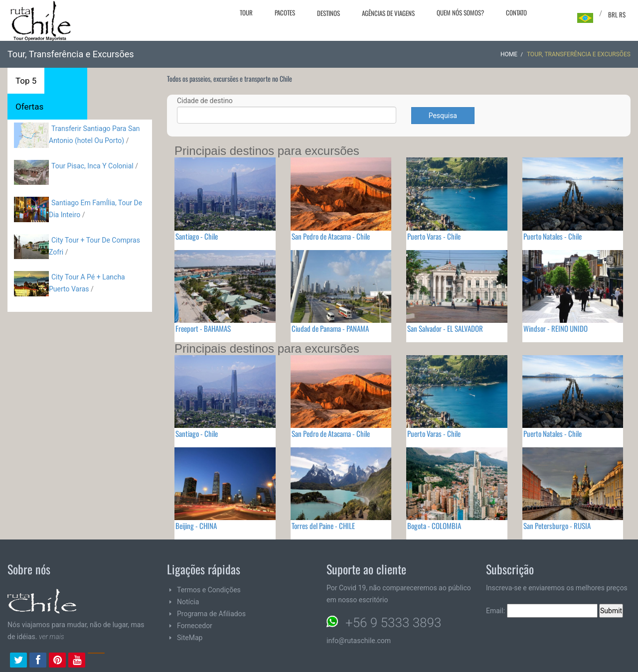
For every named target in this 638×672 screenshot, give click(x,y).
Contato (516, 12)
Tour (246, 12)
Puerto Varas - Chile (434, 236)
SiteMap (190, 638)
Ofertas (29, 107)
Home (509, 54)
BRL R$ (617, 14)
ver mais (52, 637)
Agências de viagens (388, 13)
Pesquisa (443, 116)
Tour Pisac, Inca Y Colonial (92, 166)
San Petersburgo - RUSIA (557, 526)
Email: (542, 611)
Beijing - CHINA (196, 526)
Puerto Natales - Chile (553, 236)
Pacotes (285, 12)
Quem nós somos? (460, 12)
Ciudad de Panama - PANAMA (330, 328)
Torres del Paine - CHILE (323, 526)
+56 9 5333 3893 (393, 623)
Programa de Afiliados (211, 614)
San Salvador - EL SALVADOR (445, 328)
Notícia (188, 602)
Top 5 (26, 81)
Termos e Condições (209, 590)
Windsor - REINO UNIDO (556, 328)
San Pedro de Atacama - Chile (331, 236)
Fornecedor (195, 626)
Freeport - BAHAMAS (203, 328)
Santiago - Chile (197, 236)
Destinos (328, 13)
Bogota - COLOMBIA (434, 526)
